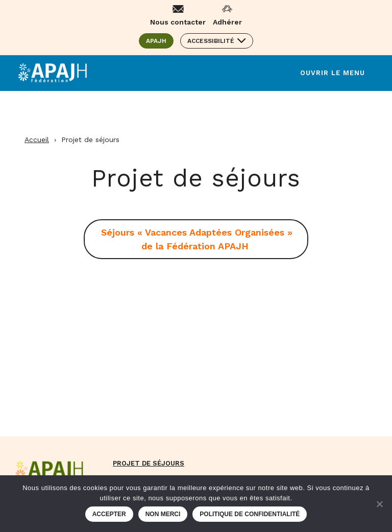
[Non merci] (379, 504)
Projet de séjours (149, 463)
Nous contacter (178, 22)
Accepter (109, 514)
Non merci (163, 514)
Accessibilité (211, 41)
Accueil (37, 140)
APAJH (160, 40)
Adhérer (227, 22)
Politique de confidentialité (250, 514)
